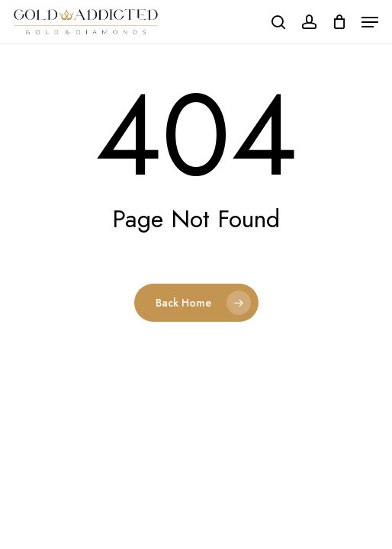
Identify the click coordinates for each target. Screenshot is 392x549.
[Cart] (339, 22)
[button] (370, 22)
